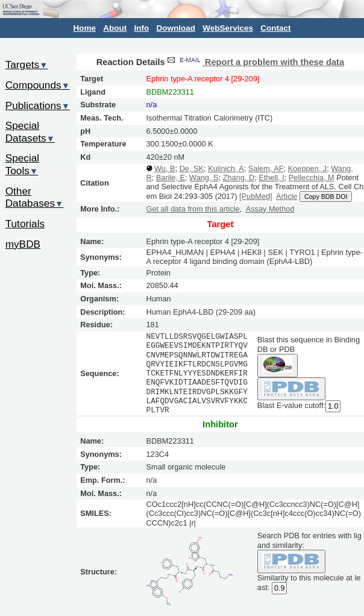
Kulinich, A (226, 168)
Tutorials (25, 224)
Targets (27, 64)
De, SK (192, 168)
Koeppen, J (308, 168)
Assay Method (270, 209)
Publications (38, 105)
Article (287, 196)
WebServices (228, 28)
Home (85, 28)
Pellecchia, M (312, 178)
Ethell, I (271, 178)
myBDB (23, 244)
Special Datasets (30, 132)
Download (176, 28)
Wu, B (165, 168)
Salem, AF (266, 168)
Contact (275, 28)
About (115, 28)
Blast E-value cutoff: (291, 406)
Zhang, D (239, 178)
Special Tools (23, 164)
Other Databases (35, 197)
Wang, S (204, 178)
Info (141, 28)
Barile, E (171, 178)
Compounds (38, 85)
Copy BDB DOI (326, 196)
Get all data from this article (193, 209)
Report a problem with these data (255, 62)
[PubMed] (256, 196)
